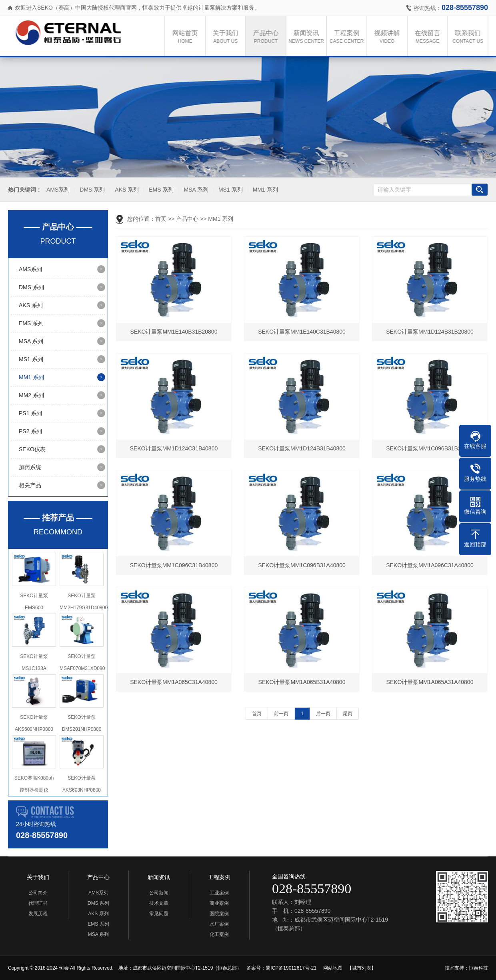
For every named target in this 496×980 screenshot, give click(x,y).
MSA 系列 (195, 190)
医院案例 (219, 914)
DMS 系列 (91, 190)
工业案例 (219, 893)
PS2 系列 (30, 431)
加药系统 (30, 467)
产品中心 (268, 37)
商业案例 (219, 903)
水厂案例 (219, 924)
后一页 (323, 714)
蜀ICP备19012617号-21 (291, 968)
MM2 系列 (31, 395)
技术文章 (159, 903)
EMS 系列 (160, 190)
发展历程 (38, 914)
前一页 (281, 714)
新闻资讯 (308, 37)
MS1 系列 (230, 190)
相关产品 (30, 485)
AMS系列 (57, 190)
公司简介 (38, 893)
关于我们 (228, 37)
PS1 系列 (30, 413)
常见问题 (159, 914)
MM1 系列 (264, 190)
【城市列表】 (362, 968)
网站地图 (333, 968)
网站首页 (187, 37)
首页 (161, 219)
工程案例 (349, 37)
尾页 (348, 714)
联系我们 (470, 37)
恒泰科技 (478, 968)
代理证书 (38, 903)
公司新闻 (159, 893)
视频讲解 (389, 37)
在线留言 (430, 37)
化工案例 (219, 934)
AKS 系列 (126, 190)
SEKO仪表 (32, 449)
